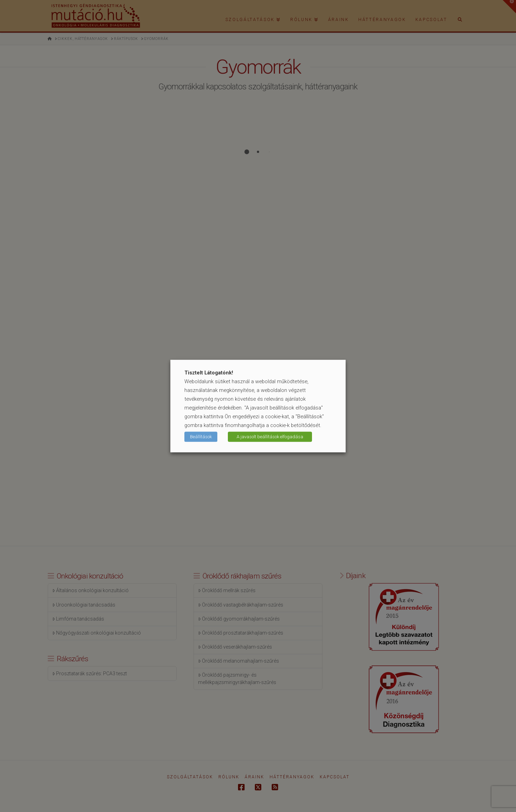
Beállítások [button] (201, 437)
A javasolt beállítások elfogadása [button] (270, 437)
